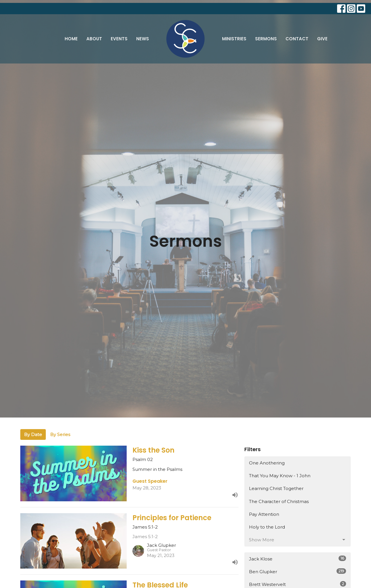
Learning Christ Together (276, 488)
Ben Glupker (298, 571)
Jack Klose (298, 559)
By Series (60, 434)
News (143, 39)
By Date (33, 434)
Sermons (266, 39)
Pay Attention (264, 514)
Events (119, 39)
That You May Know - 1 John (280, 476)
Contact (297, 39)
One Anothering (267, 463)
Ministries (234, 39)
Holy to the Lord (267, 527)
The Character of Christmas (279, 501)
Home (71, 39)
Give (322, 39)
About (94, 39)
